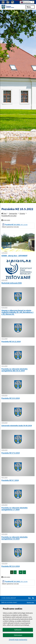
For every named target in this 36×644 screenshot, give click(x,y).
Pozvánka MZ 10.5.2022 (9, 216)
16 (21, 572)
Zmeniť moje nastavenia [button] (18, 640)
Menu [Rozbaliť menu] (30, 7)
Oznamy (22, 213)
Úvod (4, 213)
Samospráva (13, 213)
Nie (33, 598)
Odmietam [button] (18, 635)
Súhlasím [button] (18, 630)
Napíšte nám (30, 602)
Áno (30, 598)
